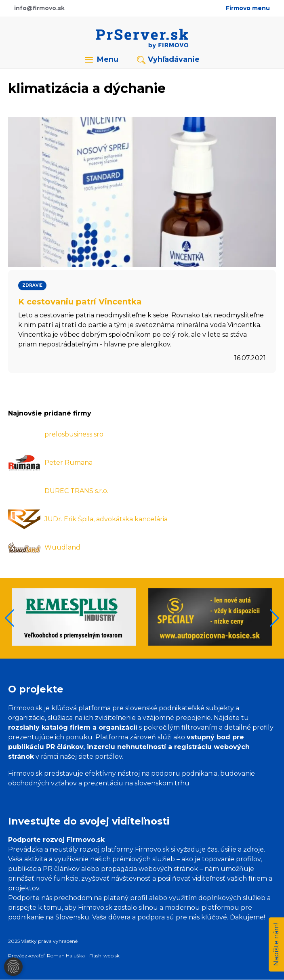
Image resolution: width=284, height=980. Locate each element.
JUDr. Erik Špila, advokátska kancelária (106, 519)
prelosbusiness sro (74, 434)
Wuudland (62, 547)
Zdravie (32, 285)
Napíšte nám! (276, 944)
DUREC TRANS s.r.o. (76, 491)
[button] (275, 618)
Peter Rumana (68, 463)
